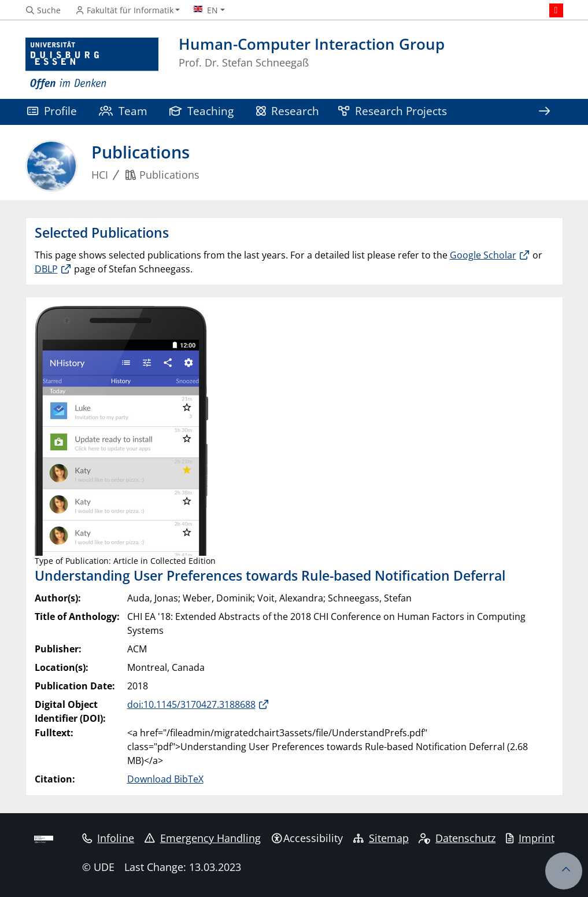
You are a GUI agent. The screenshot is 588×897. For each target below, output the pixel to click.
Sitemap (381, 838)
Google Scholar (483, 255)
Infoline (108, 838)
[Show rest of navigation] (545, 112)
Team (123, 111)
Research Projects (393, 111)
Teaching (202, 111)
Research (288, 111)
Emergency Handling (203, 838)
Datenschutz (457, 838)
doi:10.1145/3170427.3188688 (191, 704)
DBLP (46, 269)
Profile (52, 111)
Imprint (530, 838)
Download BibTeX (165, 779)
